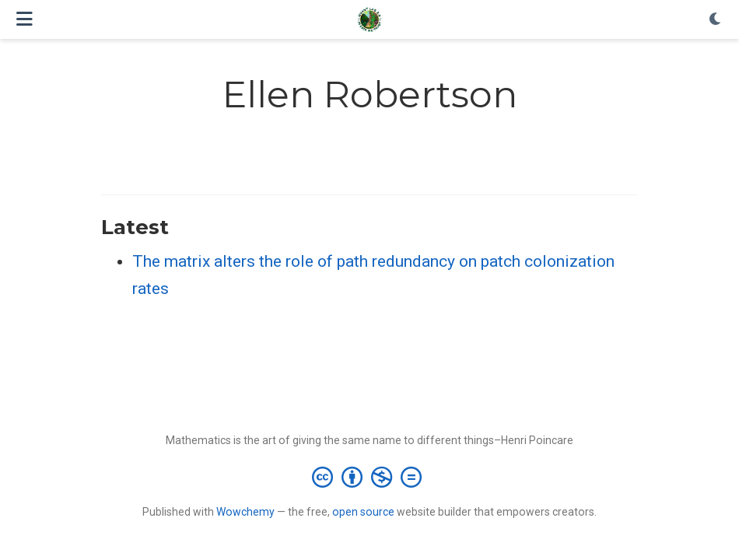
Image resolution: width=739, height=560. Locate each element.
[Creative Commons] (370, 477)
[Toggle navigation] (25, 19)
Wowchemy (245, 512)
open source (363, 512)
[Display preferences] (716, 20)
